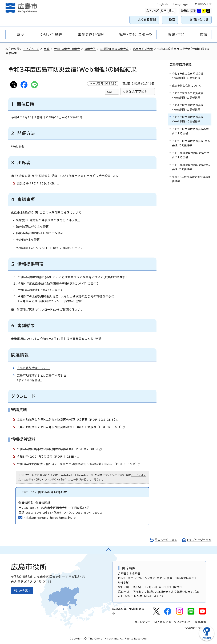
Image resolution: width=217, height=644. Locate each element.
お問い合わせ (199, 20)
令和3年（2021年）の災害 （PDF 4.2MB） (48, 457)
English (162, 4)
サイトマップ (142, 622)
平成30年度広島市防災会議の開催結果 (191, 179)
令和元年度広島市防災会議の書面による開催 (191, 155)
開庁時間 (129, 568)
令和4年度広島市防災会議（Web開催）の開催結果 (188, 107)
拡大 (171, 11)
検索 (172, 20)
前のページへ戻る (166, 540)
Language (181, 4)
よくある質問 (147, 20)
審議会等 (90, 49)
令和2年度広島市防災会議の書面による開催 (190, 131)
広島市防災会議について (33, 368)
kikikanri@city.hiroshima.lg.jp (50, 518)
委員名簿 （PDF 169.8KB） (38, 183)
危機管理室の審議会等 (114, 49)
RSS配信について (194, 628)
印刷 (109, 92)
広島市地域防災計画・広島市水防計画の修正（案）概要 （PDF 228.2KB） (68, 420)
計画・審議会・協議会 (67, 49)
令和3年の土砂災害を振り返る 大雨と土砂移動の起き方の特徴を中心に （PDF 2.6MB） (78, 464)
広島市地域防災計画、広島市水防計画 (42, 375)
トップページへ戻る (199, 540)
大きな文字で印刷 (135, 92)
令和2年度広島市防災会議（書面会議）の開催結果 (191, 143)
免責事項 (200, 622)
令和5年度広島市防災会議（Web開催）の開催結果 (188, 95)
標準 (163, 11)
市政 (47, 49)
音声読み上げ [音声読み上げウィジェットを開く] (203, 4)
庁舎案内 (25, 591)
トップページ (31, 49)
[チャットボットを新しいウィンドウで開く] (207, 640)
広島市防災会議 (143, 49)
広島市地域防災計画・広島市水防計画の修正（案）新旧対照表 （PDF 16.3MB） (71, 427)
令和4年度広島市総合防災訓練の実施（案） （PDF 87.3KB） (59, 449)
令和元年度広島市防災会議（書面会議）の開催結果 (191, 167)
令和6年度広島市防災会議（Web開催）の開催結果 (188, 76)
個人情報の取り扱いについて (172, 622)
